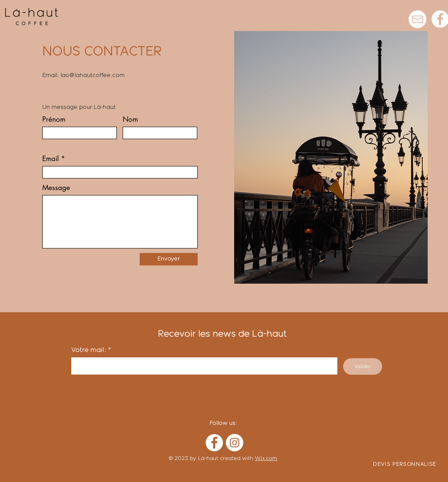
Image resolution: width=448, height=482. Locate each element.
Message (56, 188)
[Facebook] (214, 443)
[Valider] (363, 366)
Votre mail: (89, 350)
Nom (130, 119)
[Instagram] (235, 443)
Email (51, 159)
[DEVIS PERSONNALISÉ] (405, 464)
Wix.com (266, 459)
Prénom (54, 119)
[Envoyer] (169, 259)
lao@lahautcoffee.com (93, 75)
